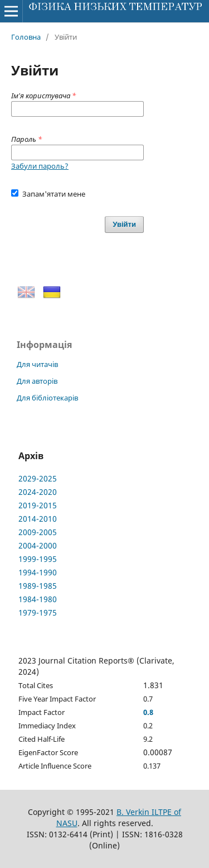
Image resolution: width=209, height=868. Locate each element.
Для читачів (37, 364)
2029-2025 (38, 478)
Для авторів (37, 381)
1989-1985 (38, 586)
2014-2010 (38, 519)
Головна (26, 37)
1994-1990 (38, 572)
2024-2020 (38, 492)
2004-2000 (38, 545)
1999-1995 (38, 559)
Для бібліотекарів (47, 398)
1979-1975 (38, 612)
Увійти (124, 224)
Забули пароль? (40, 166)
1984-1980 (38, 599)
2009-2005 (38, 532)
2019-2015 (38, 505)
